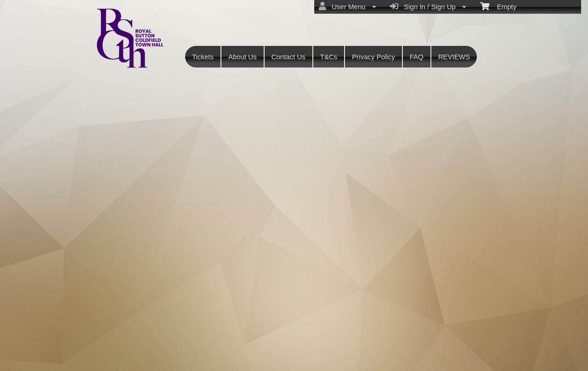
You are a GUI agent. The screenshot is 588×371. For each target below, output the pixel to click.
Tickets (203, 57)
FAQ (417, 57)
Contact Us (288, 57)
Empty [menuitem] (498, 6)
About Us (243, 57)
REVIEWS (454, 57)
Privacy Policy (373, 57)
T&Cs (329, 57)
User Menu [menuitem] (348, 6)
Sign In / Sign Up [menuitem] (428, 6)
